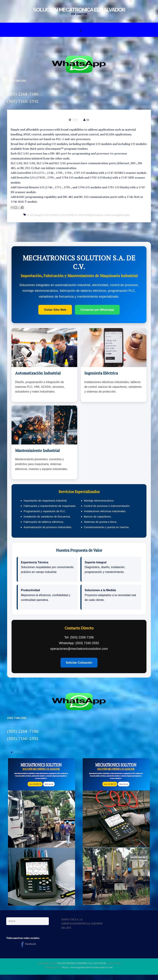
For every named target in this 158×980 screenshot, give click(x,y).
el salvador (33, 215)
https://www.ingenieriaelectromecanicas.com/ (88, 967)
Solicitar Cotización (79, 663)
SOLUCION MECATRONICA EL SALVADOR (79, 10)
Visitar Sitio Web (55, 310)
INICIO (19, 752)
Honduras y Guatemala (105, 215)
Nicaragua (124, 215)
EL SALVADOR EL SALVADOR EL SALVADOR (66, 215)
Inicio (79, 228)
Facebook (28, 944)
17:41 (75, 120)
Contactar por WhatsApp (97, 310)
